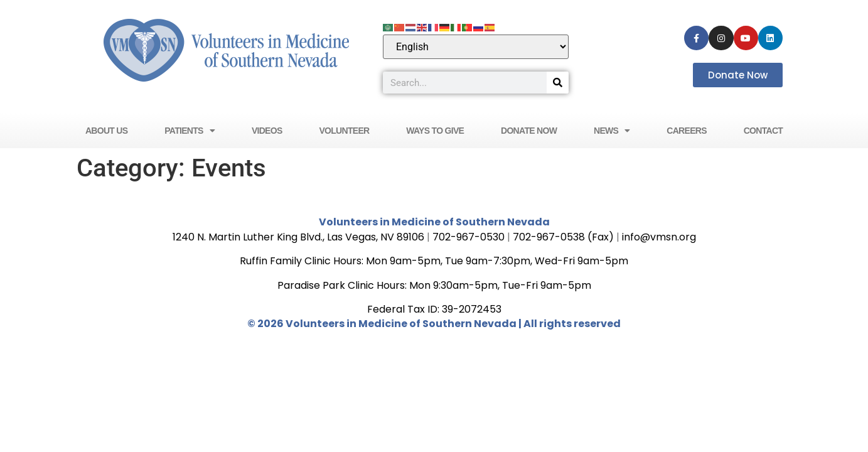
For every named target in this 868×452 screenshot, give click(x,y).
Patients (190, 131)
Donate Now (529, 131)
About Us (107, 131)
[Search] (558, 83)
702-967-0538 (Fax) (563, 237)
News (612, 131)
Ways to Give (435, 131)
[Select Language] (476, 47)
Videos (267, 131)
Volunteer (344, 131)
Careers (687, 131)
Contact (764, 131)
